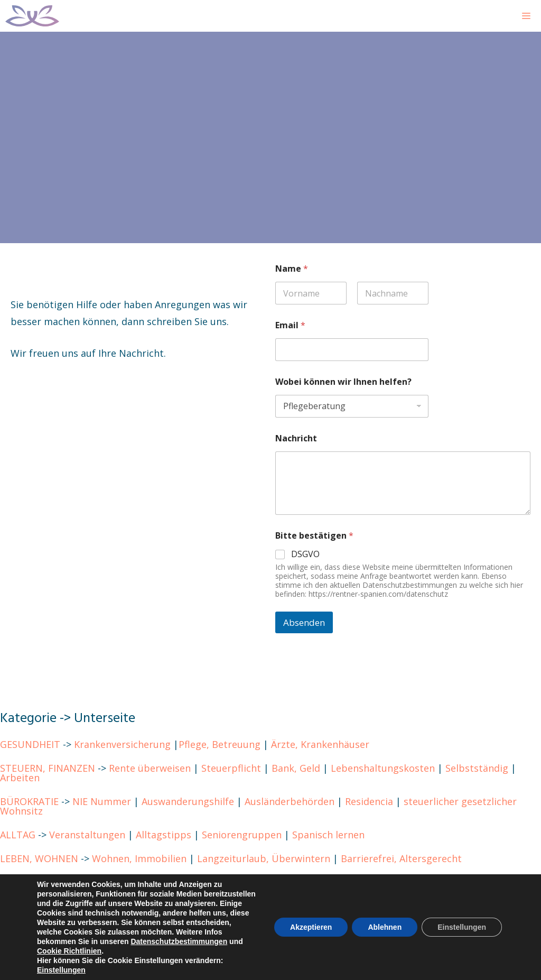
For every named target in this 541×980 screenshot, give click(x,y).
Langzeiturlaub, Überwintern (264, 858)
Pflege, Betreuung (220, 744)
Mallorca (81, 882)
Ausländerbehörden (290, 801)
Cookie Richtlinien (230, 906)
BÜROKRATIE (29, 801)
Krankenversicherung (122, 744)
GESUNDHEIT (30, 744)
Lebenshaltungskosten (383, 768)
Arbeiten (20, 778)
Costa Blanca (228, 882)
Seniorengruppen (242, 835)
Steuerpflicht (231, 768)
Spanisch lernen (328, 835)
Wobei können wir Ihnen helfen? (343, 382)
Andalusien (362, 882)
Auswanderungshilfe (188, 801)
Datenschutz (150, 906)
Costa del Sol (297, 882)
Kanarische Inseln (151, 882)
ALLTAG (18, 835)
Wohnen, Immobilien (139, 858)
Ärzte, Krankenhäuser (320, 744)
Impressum (85, 906)
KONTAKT (22, 906)
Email (290, 325)
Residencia (369, 801)
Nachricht (296, 438)
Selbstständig (477, 768)
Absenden (304, 622)
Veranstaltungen (87, 835)
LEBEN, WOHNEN (39, 858)
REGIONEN (24, 882)
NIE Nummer (102, 801)
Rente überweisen (150, 768)
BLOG (13, 930)
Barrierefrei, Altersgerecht (401, 858)
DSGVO (305, 554)
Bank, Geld (296, 768)
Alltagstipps (164, 835)
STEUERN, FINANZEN (48, 768)
